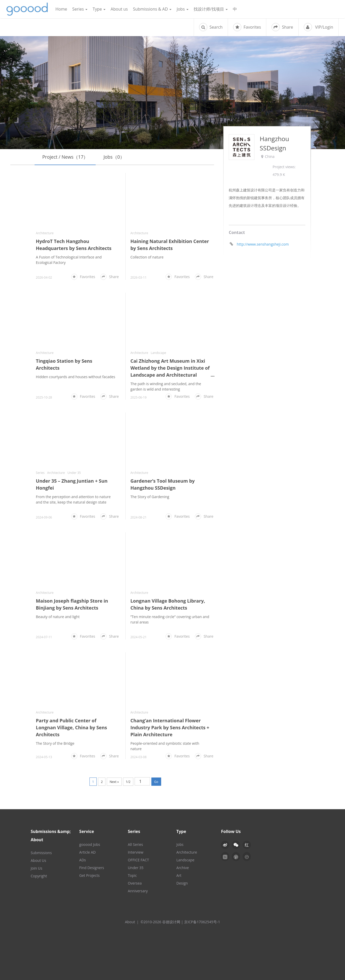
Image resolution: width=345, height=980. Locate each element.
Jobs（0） (114, 157)
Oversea (135, 883)
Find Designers (92, 868)
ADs (83, 860)
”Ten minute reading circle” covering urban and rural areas (170, 619)
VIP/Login (318, 27)
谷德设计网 (27, 9)
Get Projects (89, 875)
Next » (114, 782)
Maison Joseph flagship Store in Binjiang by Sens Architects (72, 604)
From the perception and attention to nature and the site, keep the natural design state (73, 499)
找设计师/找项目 (211, 9)
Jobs (183, 9)
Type (99, 9)
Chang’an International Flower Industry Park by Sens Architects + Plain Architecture (170, 727)
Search (211, 27)
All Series (135, 844)
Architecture (45, 233)
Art (179, 875)
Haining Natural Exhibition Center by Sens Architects (170, 245)
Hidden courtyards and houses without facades (76, 377)
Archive (183, 868)
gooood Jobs (90, 844)
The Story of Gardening (150, 497)
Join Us (36, 868)
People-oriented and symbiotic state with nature (165, 746)
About (130, 922)
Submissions (41, 853)
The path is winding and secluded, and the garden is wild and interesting (166, 386)
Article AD (87, 852)
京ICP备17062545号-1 (202, 922)
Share (282, 27)
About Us (38, 860)
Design (182, 883)
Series (80, 9)
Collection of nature (147, 257)
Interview (136, 852)
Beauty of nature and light (58, 617)
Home (61, 9)
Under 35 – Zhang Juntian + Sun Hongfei (72, 484)
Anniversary (138, 891)
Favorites (247, 27)
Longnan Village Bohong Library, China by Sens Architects (168, 604)
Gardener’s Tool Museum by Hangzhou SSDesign (163, 484)
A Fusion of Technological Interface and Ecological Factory (69, 260)
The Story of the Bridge (55, 743)
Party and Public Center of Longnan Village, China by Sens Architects (71, 727)
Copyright (39, 876)
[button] (236, 845)
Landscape (158, 353)
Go (156, 782)
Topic (132, 875)
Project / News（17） (65, 157)
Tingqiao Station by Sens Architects (64, 364)
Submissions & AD (152, 9)
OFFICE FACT (138, 860)
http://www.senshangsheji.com (263, 244)
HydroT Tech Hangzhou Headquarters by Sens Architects (74, 245)
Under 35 (74, 473)
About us (119, 9)
